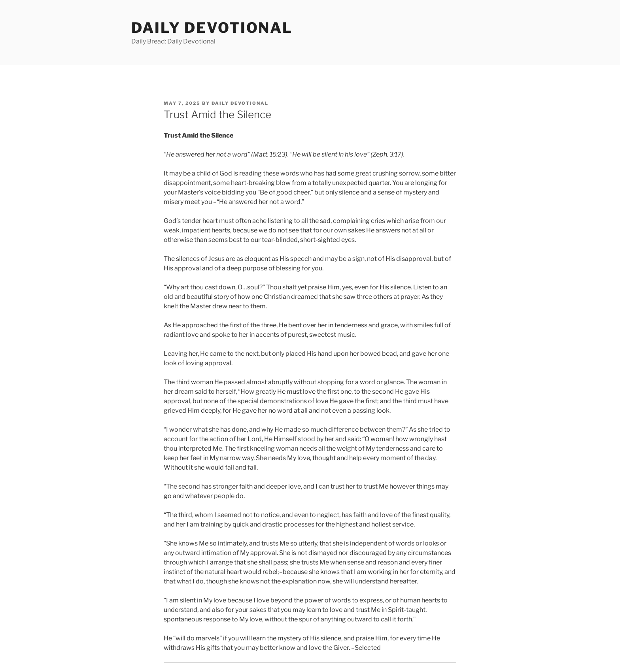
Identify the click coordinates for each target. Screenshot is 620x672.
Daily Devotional (212, 28)
